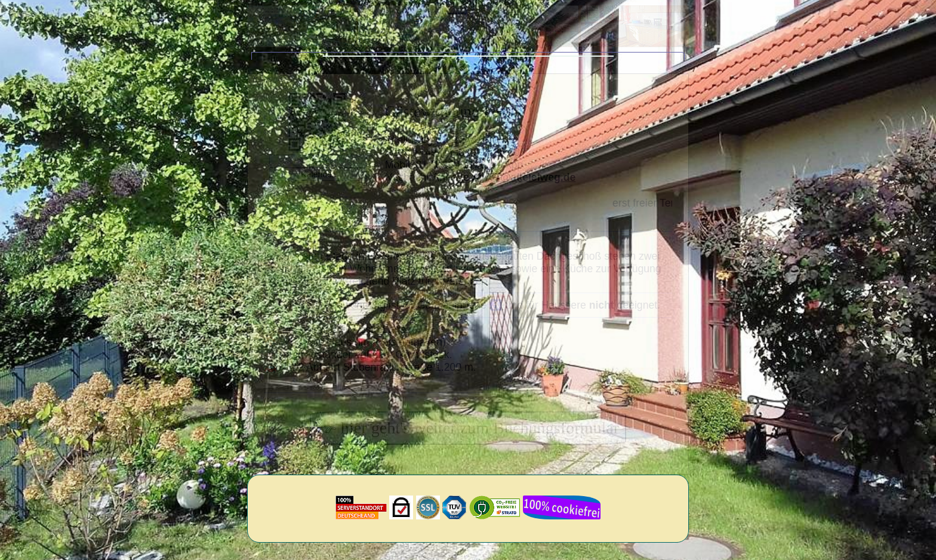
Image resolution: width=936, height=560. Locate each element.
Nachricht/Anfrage (480, 190)
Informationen (572, 62)
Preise (318, 174)
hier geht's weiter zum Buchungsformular (468, 440)
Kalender (318, 187)
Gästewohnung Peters (453, 124)
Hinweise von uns (482, 62)
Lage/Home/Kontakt (378, 62)
